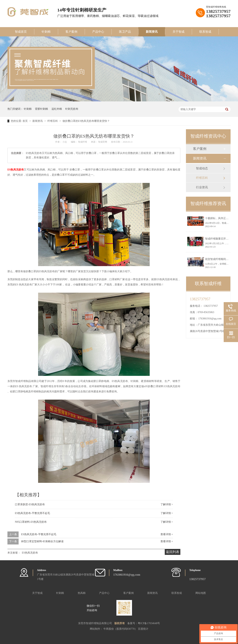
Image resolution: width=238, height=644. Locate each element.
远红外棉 (57, 109)
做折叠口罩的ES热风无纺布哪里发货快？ (86, 121)
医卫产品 (125, 32)
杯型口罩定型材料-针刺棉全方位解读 (42, 541)
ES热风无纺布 (30, 553)
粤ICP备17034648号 (149, 623)
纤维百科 (53, 121)
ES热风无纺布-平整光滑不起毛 (32, 513)
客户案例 (71, 32)
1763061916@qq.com (210, 319)
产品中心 (98, 32)
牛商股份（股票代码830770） (121, 629)
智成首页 (21, 32)
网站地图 (201, 593)
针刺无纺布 (72, 109)
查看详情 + (167, 534)
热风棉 (82, 593)
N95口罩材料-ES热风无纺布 (31, 522)
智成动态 (202, 168)
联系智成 (205, 32)
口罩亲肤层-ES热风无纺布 (30, 504)
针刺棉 (46, 32)
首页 (25, 121)
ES (9, 170)
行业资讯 (202, 187)
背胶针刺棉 (41, 109)
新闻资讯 (152, 32)
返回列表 (173, 552)
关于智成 (178, 32)
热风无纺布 (17, 170)
